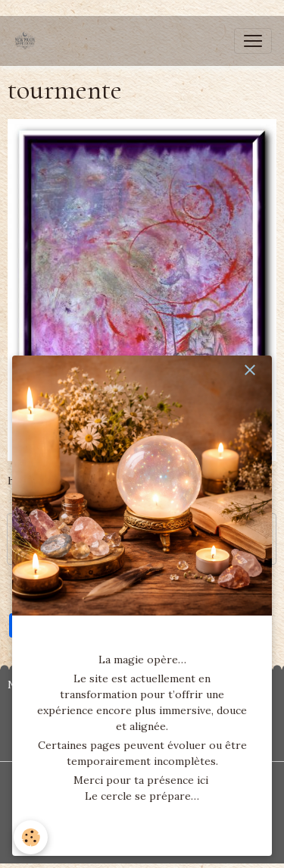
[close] (250, 370)
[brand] (28, 41)
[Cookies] (31, 837)
